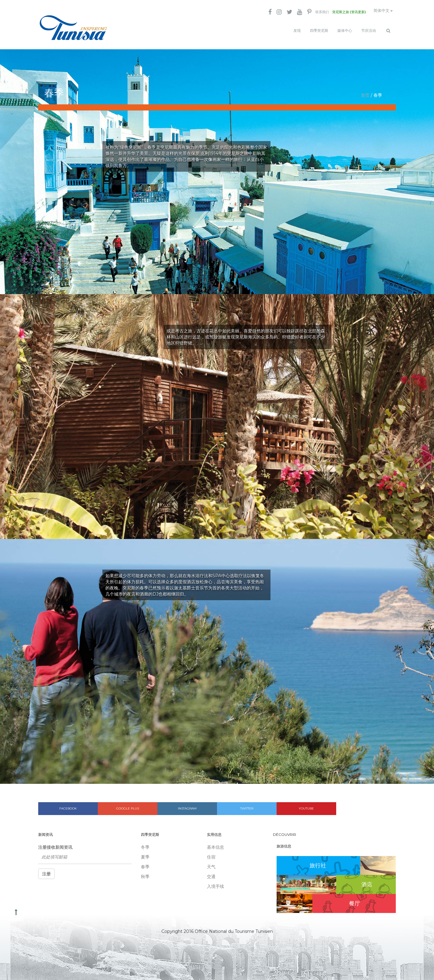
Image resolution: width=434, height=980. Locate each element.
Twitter (247, 805)
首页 (365, 92)
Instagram (187, 805)
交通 (211, 873)
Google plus (128, 805)
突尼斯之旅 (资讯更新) (342, 12)
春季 (145, 863)
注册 (46, 870)
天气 (211, 863)
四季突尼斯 (319, 31)
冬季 (145, 844)
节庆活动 (369, 31)
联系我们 (311, 12)
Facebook (68, 805)
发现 (297, 31)
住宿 (211, 854)
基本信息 (215, 844)
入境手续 (215, 883)
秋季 (145, 873)
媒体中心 (345, 31)
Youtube (306, 805)
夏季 (145, 854)
